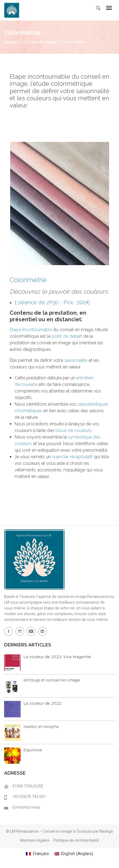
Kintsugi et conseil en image (52, 680)
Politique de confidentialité (76, 840)
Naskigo (106, 831)
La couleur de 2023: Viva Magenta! (57, 657)
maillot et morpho (41, 727)
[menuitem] (37, 854)
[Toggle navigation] (109, 8)
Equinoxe (33, 750)
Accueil (11, 42)
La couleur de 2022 (42, 703)
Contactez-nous (26, 807)
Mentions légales (35, 840)
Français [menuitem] (41, 854)
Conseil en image (40, 42)
